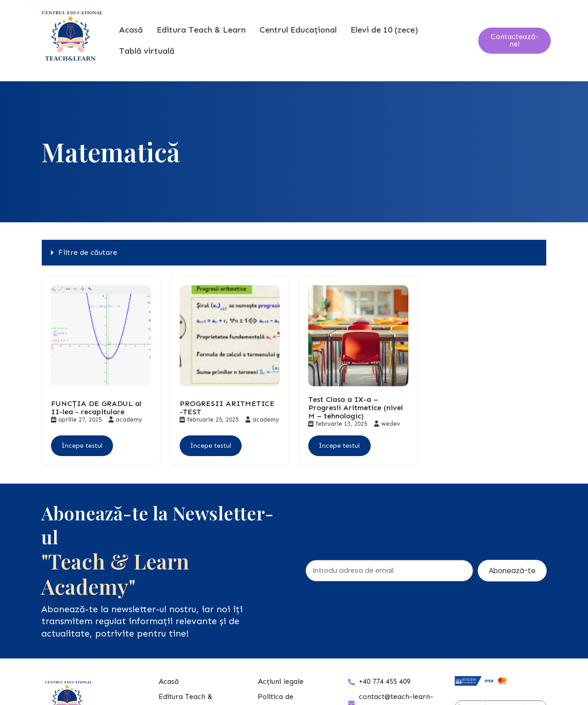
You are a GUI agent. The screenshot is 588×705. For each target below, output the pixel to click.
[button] (294, 270)
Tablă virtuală (148, 60)
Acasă (132, 39)
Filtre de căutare (88, 270)
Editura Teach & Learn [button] (203, 39)
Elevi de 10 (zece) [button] (386, 39)
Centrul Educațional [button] (300, 39)
